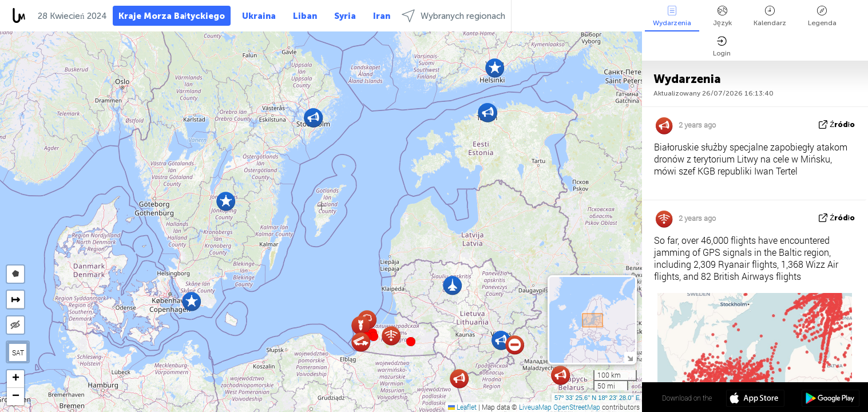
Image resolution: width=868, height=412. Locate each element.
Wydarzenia (672, 16)
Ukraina (259, 16)
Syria (345, 16)
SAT (18, 352)
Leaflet (462, 407)
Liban (305, 16)
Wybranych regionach (453, 16)
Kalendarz (770, 16)
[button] (374, 336)
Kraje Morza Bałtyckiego (172, 16)
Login (722, 47)
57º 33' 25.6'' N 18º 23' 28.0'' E (597, 398)
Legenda (822, 16)
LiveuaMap (535, 407)
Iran (382, 16)
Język (722, 16)
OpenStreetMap (577, 407)
